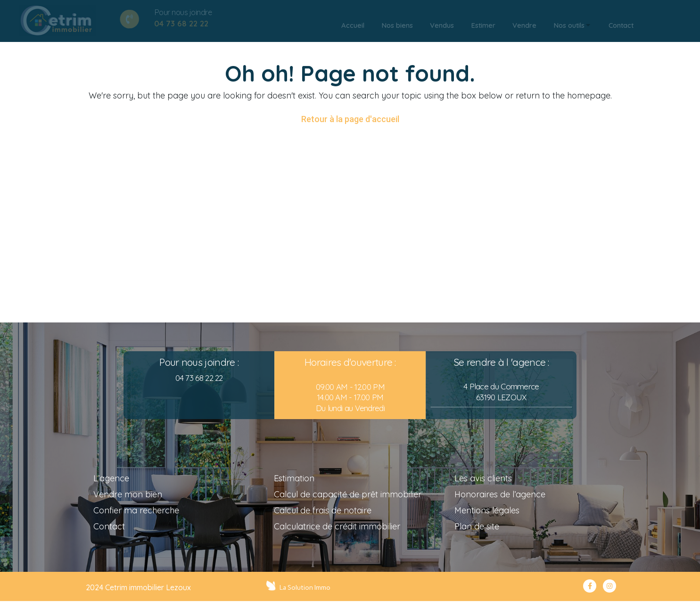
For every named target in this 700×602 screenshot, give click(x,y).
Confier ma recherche (136, 510)
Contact (109, 526)
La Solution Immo (306, 587)
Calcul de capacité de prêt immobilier (348, 494)
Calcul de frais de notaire (323, 510)
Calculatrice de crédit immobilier (337, 526)
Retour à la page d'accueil (350, 119)
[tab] (353, 25)
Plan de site (477, 526)
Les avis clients (483, 478)
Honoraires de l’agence (500, 494)
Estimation (294, 478)
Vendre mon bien (128, 494)
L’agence (111, 478)
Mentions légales (487, 510)
